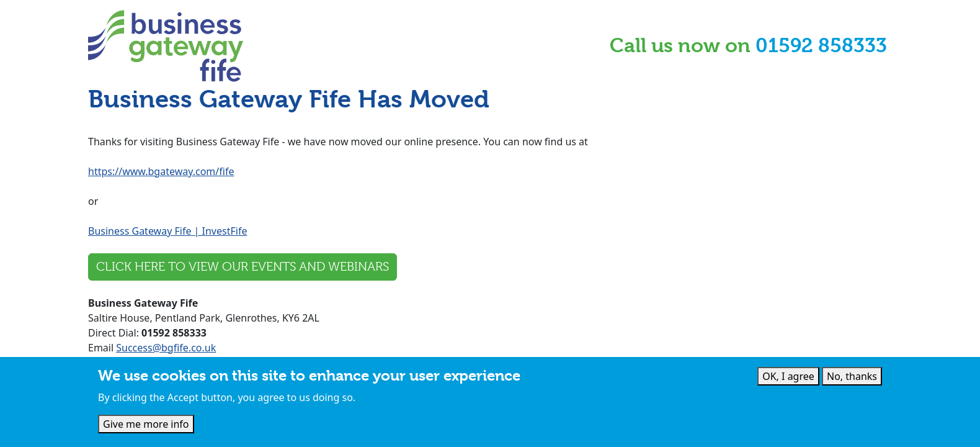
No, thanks (852, 377)
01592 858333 (821, 46)
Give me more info (146, 425)
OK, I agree (788, 377)
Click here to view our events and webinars (243, 267)
